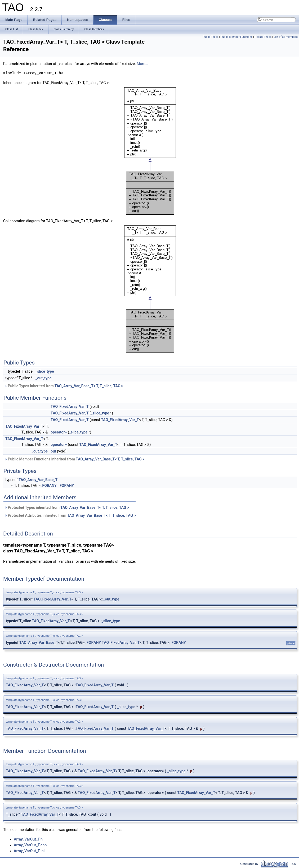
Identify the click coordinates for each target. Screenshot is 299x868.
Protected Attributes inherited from (70, 515)
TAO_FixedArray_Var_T (70, 407)
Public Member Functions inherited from (74, 459)
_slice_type (45, 371)
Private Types (263, 37)
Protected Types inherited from (67, 507)
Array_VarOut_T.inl (29, 851)
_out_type (43, 378)
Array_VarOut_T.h (28, 839)
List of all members (286, 37)
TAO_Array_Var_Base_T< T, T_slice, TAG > (89, 386)
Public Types (211, 37)
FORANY (50, 486)
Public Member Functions (237, 37)
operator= (59, 432)
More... (142, 64)
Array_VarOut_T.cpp (30, 845)
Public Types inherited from (64, 386)
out (53, 451)
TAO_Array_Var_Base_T (38, 480)
